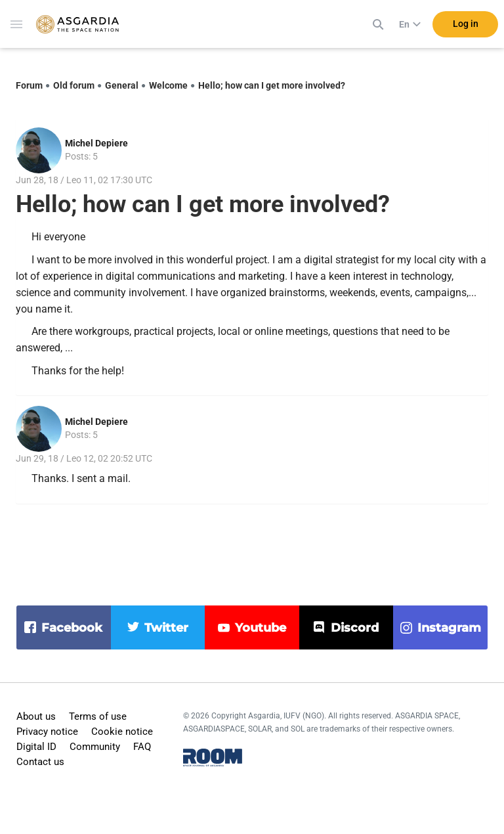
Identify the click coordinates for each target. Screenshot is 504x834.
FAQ (142, 747)
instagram (449, 628)
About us (36, 716)
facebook (72, 628)
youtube (261, 628)
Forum (29, 85)
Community (95, 747)
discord (355, 628)
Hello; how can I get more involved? (272, 85)
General (122, 85)
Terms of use (98, 716)
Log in (466, 26)
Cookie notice (122, 732)
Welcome (168, 85)
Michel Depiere (96, 143)
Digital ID (36, 747)
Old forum (74, 85)
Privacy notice (47, 732)
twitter (166, 628)
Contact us (40, 762)
